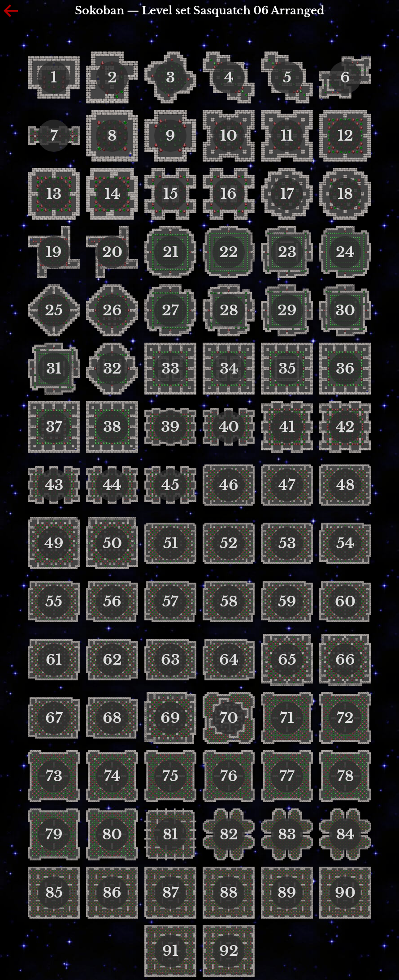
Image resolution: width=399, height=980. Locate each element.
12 (345, 136)
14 (112, 194)
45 (170, 485)
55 (54, 602)
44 (112, 485)
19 (54, 252)
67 (54, 718)
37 (54, 427)
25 (54, 310)
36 (345, 369)
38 (112, 427)
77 (287, 776)
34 (229, 369)
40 (229, 427)
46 (229, 485)
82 (229, 834)
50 (112, 543)
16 (229, 194)
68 (112, 718)
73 (54, 776)
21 (171, 252)
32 (112, 369)
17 (287, 194)
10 (229, 136)
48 (345, 485)
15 (171, 194)
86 (112, 893)
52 (229, 543)
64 (229, 660)
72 (345, 718)
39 (170, 427)
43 (54, 485)
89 (287, 893)
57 (170, 602)
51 (171, 543)
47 (287, 485)
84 (345, 834)
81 (170, 834)
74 (112, 776)
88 (229, 893)
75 (170, 776)
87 (171, 893)
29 (287, 310)
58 (229, 602)
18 (345, 194)
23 (287, 252)
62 (112, 660)
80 (112, 834)
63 (170, 660)
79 (54, 834)
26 (112, 310)
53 (287, 543)
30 (345, 310)
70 (229, 718)
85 (54, 893)
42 (345, 427)
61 (54, 660)
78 (345, 776)
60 (345, 602)
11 (287, 136)
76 (229, 776)
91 (170, 951)
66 (345, 660)
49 (54, 543)
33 (170, 369)
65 (287, 660)
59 (287, 602)
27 (170, 310)
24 (345, 252)
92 (229, 951)
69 (170, 718)
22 (229, 252)
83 (287, 834)
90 (345, 893)
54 (345, 543)
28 (229, 310)
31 (54, 369)
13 (54, 194)
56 (112, 602)
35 (287, 369)
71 (287, 718)
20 (112, 252)
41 (287, 427)
